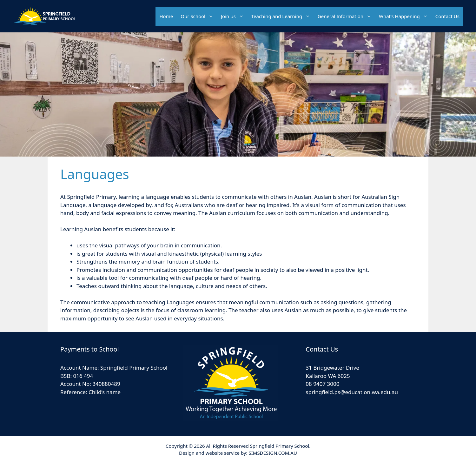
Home (166, 16)
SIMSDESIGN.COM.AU (273, 453)
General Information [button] (346, 16)
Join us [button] (234, 16)
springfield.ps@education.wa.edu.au (352, 392)
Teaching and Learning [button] (283, 16)
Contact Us (447, 16)
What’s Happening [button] (405, 16)
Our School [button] (199, 16)
